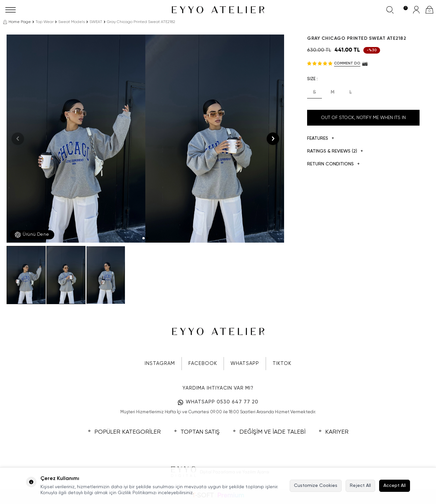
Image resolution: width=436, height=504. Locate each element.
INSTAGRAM (160, 363)
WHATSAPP (245, 363)
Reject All (360, 486)
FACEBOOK (203, 363)
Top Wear (45, 22)
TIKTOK (282, 363)
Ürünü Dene (32, 235)
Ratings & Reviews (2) (335, 151)
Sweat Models (72, 22)
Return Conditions (333, 164)
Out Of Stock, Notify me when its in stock (363, 120)
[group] (76, 139)
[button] (144, 238)
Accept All (395, 486)
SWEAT (96, 22)
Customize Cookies (316, 486)
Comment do (347, 63)
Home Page (17, 22)
